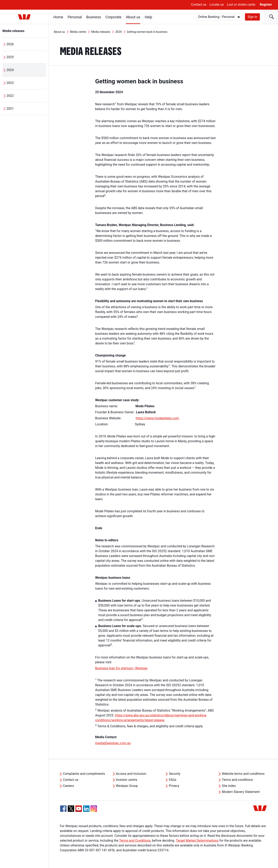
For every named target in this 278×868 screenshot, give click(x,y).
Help (148, 17)
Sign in (252, 17)
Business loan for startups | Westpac (121, 668)
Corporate (113, 17)
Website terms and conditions (243, 774)
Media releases (13, 31)
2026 (10, 44)
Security (174, 774)
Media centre (78, 32)
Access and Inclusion (131, 774)
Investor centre (127, 780)
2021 (10, 109)
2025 (10, 57)
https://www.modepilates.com (157, 418)
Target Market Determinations (197, 841)
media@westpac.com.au (113, 743)
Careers (68, 786)
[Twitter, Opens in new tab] (71, 809)
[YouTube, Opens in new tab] (79, 809)
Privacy (174, 786)
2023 (10, 83)
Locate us (217, 5)
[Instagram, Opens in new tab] (94, 811)
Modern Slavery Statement (241, 792)
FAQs (172, 780)
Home (58, 17)
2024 (10, 70)
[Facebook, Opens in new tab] (63, 809)
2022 (10, 96)
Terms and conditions (237, 780)
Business (94, 17)
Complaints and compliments (84, 774)
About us (133, 17)
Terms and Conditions (135, 841)
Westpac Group (127, 786)
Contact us (199, 5)
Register (266, 5)
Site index (229, 786)
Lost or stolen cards (241, 5)
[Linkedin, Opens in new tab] (86, 809)
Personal (75, 17)
